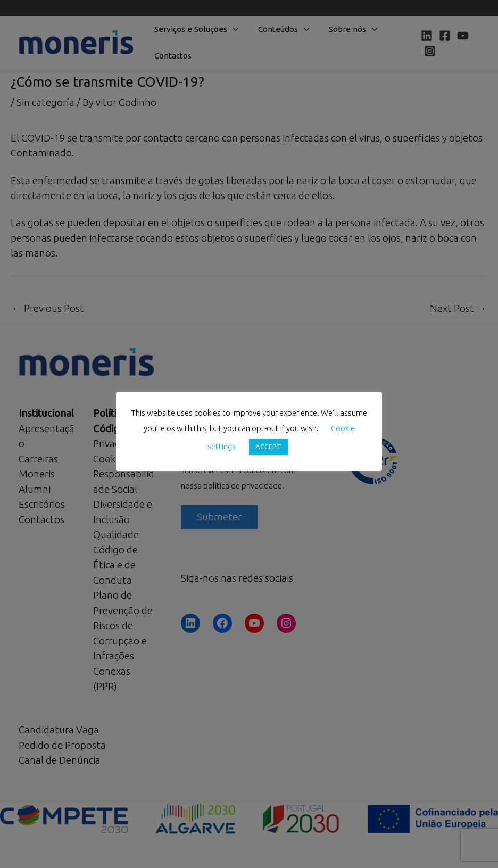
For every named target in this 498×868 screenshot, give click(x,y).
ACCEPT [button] (268, 447)
